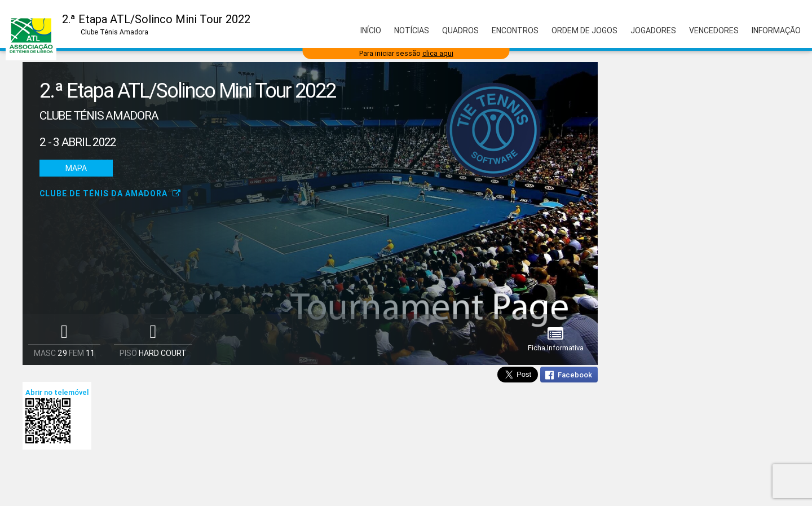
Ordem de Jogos (584, 30)
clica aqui (438, 53)
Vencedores (714, 30)
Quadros (460, 30)
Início (371, 30)
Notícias (412, 30)
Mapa (76, 168)
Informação (776, 30)
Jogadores (653, 30)
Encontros (515, 30)
